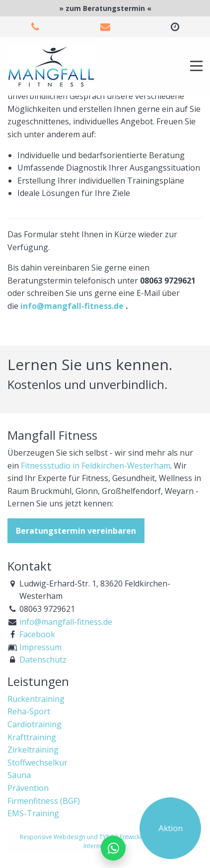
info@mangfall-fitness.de (72, 306)
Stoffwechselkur (37, 763)
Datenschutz (43, 660)
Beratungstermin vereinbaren (76, 531)
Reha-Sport (29, 711)
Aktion (170, 828)
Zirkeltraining (33, 750)
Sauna (19, 775)
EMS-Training (33, 813)
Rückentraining (36, 699)
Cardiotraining (35, 724)
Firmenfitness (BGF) (44, 801)
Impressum (40, 647)
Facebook (37, 634)
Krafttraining (32, 737)
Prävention (28, 788)
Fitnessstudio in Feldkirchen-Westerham (96, 466)
